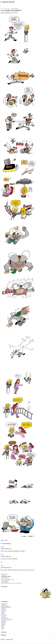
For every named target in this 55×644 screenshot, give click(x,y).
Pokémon (3, 616)
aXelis (2, 555)
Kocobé (2, 547)
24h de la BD (4, 615)
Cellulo (3, 628)
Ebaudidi (3, 624)
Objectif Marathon (5, 606)
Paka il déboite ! (5, 582)
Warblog (3, 625)
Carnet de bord (4, 604)
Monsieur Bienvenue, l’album (8, 580)
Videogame (4, 622)
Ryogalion (3, 608)
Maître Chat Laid (5, 619)
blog (2, 8)
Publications (4, 605)
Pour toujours (4, 577)
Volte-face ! (4, 575)
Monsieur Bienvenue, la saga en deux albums (11, 583)
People (3, 629)
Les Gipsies (4, 609)
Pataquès (3, 612)
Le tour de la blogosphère (7, 620)
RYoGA (16, 13)
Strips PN (3, 623)
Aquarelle (3, 611)
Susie (2, 566)
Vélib (2, 626)
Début (2, 540)
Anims (3, 613)
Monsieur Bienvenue (7, 8)
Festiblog (3, 614)
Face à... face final (5, 579)
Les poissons (4, 617)
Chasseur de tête (5, 581)
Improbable (4, 621)
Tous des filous (4, 574)
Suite (6, 540)
